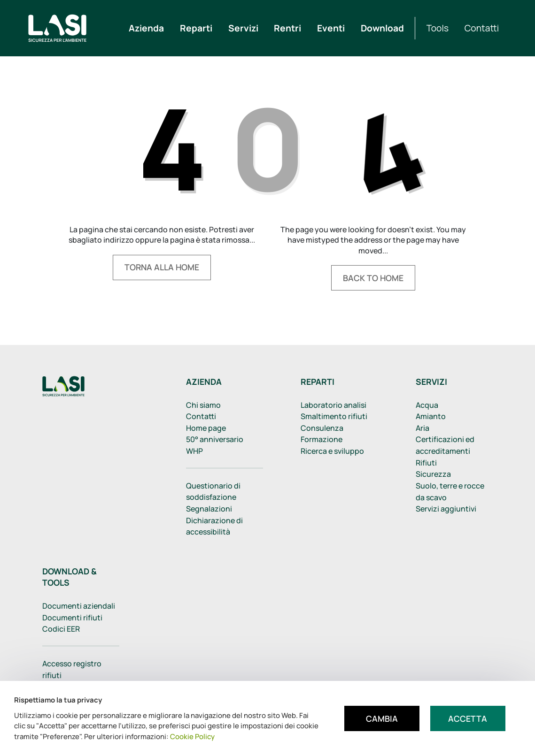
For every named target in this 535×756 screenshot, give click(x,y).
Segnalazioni (209, 509)
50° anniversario (215, 439)
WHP (194, 451)
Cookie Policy (192, 737)
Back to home (373, 278)
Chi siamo (203, 405)
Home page (206, 428)
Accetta (468, 718)
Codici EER (61, 629)
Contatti (201, 416)
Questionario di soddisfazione (213, 492)
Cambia (382, 718)
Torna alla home (162, 267)
